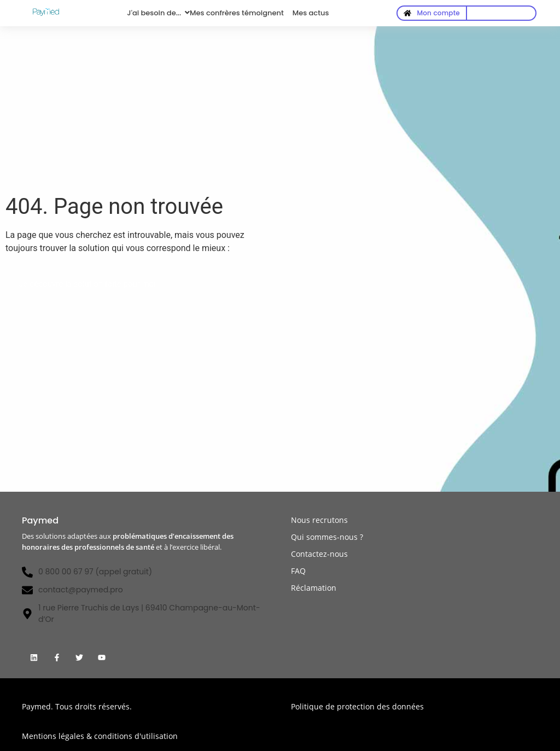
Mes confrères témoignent (237, 13)
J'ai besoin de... (154, 13)
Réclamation (314, 588)
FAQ (298, 571)
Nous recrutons (319, 520)
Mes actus (311, 13)
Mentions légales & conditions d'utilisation (100, 736)
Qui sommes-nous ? (327, 537)
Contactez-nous (319, 554)
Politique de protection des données (357, 706)
